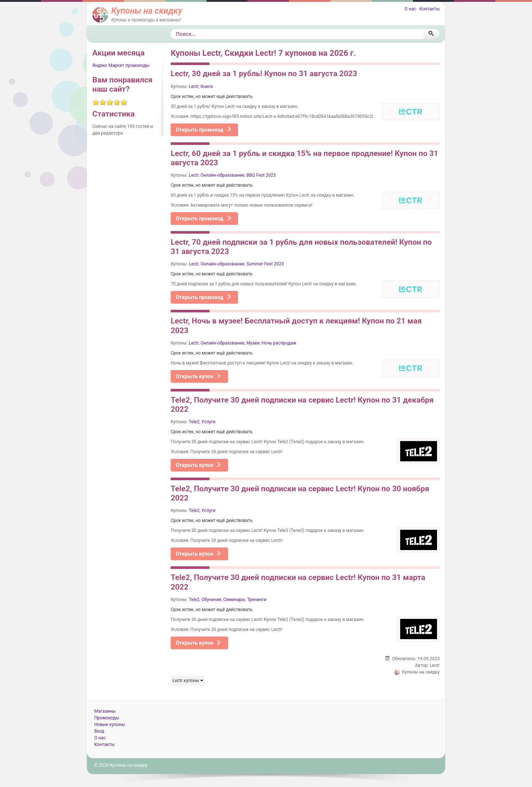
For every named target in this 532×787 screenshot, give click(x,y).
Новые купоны (110, 725)
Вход (99, 731)
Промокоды (107, 718)
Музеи (253, 343)
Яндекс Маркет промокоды (121, 65)
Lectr (194, 86)
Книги (207, 86)
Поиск (170, 29)
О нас (410, 9)
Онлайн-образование (223, 175)
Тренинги (257, 600)
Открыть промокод (204, 130)
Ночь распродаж (279, 343)
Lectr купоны (188, 681)
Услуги (208, 422)
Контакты (429, 9)
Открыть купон (199, 376)
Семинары (234, 600)
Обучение (211, 600)
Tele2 (194, 422)
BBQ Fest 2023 (261, 175)
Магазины (105, 711)
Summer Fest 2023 (265, 264)
